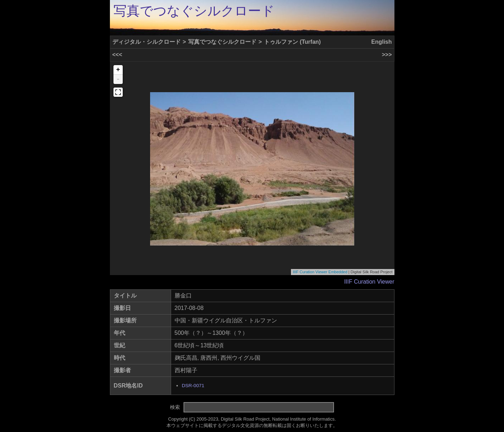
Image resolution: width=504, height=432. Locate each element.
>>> (387, 55)
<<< (117, 55)
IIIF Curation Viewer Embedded (320, 272)
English (382, 42)
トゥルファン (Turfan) (292, 42)
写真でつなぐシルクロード (194, 11)
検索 (175, 407)
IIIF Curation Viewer (369, 282)
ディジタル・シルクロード (147, 42)
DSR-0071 (193, 386)
